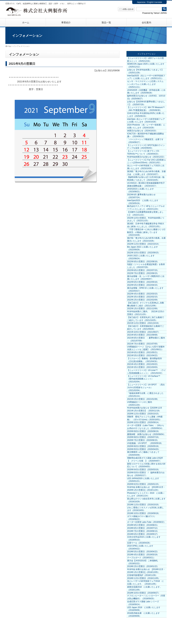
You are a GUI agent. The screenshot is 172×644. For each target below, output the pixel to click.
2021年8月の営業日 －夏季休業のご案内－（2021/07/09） (146, 339)
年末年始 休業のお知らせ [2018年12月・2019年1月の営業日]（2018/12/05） (146, 571)
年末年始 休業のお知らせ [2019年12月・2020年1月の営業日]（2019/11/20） (146, 489)
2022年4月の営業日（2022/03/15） (143, 294)
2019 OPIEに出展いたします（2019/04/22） (140, 547)
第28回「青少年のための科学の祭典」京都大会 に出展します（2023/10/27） (146, 173)
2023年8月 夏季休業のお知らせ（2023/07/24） (141, 196)
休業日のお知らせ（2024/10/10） (142, 131)
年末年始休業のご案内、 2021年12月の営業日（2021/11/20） (146, 313)
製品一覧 (106, 22)
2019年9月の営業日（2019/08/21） (143, 525)
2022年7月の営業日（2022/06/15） (143, 273)
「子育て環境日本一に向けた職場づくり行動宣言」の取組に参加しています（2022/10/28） (146, 232)
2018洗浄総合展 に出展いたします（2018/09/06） (144, 615)
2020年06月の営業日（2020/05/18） (144, 446)
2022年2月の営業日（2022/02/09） (143, 300)
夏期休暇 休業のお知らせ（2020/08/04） (146, 434)
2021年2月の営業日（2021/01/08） (143, 399)
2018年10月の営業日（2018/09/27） (144, 593)
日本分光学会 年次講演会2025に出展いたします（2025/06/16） (146, 115)
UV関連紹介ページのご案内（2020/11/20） (140, 404)
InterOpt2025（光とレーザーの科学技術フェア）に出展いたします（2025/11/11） (146, 77)
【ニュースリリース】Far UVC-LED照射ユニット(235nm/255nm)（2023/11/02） (146, 161)
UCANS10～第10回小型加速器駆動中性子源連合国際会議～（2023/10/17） (146, 184)
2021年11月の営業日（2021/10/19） (144, 323)
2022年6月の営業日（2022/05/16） (143, 282)
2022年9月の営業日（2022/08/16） (143, 262)
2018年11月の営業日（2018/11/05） (144, 578)
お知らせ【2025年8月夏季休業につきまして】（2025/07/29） (146, 103)
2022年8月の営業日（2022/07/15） (143, 270)
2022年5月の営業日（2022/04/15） (143, 285)
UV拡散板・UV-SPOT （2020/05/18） (145, 443)
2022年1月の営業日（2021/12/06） (143, 308)
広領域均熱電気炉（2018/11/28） (142, 575)
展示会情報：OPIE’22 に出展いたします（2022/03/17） (145, 289)
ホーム (26, 22)
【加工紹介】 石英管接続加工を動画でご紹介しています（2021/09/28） (146, 328)
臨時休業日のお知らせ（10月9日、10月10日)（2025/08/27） (146, 97)
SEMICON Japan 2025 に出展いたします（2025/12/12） (146, 65)
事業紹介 (66, 22)
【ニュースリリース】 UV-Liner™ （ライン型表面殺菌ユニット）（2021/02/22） (146, 372)
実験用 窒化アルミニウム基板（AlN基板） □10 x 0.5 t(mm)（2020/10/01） (145, 418)
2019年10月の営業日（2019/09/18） (144, 513)
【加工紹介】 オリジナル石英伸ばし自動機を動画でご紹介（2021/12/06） (146, 304)
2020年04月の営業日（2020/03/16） (144, 470)
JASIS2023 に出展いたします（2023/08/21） (141, 190)
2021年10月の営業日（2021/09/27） (144, 332)
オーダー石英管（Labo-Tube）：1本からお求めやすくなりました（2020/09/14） (146, 427)
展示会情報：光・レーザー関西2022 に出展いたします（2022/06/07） (146, 278)
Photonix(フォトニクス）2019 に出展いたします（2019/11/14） (146, 494)
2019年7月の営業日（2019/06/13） (143, 531)
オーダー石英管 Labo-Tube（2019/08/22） (146, 522)
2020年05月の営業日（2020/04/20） (144, 449)
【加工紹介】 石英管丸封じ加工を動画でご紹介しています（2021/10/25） (146, 319)
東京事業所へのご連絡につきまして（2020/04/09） (143, 454)
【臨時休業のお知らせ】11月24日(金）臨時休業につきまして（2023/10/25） (146, 179)
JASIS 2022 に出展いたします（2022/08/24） (141, 257)
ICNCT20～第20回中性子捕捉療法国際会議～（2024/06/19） (146, 135)
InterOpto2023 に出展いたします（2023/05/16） (143, 202)
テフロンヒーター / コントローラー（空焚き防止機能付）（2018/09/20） (146, 597)
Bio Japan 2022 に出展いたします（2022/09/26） (143, 248)
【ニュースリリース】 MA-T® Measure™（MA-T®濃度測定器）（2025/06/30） (146, 109)
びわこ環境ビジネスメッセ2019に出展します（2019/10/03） (146, 509)
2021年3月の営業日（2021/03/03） (143, 367)
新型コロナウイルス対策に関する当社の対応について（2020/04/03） (146, 465)
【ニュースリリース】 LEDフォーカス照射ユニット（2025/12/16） (146, 60)
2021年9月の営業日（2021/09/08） (143, 335)
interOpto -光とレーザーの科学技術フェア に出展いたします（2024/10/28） (146, 121)
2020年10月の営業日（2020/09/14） (144, 422)
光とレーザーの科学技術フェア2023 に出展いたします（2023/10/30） (146, 167)
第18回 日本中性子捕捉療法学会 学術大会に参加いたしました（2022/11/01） (146, 225)
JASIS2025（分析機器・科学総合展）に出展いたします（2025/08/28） (146, 92)
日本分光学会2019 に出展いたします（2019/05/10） (144, 538)
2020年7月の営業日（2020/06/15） (143, 440)
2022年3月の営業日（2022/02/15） (143, 297)
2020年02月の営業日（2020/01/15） (144, 484)
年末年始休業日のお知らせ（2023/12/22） (146, 157)
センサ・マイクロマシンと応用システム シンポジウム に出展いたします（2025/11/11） (145, 84)
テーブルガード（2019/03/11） (141, 558)
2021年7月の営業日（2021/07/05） (143, 344)
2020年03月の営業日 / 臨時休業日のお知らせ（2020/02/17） (146, 474)
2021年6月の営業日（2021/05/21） (143, 352)
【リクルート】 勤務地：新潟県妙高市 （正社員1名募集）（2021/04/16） (145, 360)
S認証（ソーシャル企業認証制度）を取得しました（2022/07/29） (146, 266)
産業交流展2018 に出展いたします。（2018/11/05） (145, 588)
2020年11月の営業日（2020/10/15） (144, 414)
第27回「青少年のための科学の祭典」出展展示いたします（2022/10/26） (146, 239)
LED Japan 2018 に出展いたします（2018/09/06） (144, 609)
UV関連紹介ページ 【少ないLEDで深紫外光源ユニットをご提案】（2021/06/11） (146, 348)
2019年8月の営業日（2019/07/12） (143, 528)
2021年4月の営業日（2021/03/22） (143, 364)
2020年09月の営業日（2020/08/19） (144, 431)
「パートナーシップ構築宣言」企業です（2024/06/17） (145, 141)
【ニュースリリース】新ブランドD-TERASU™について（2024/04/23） (143, 152)
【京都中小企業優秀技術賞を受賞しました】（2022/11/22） (145, 213)
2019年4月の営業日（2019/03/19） (143, 555)
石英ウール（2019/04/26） (139, 543)
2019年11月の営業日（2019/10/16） (144, 505)
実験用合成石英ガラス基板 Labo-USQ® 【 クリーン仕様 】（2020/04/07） (146, 459)
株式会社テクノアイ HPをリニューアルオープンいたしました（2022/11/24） (146, 208)
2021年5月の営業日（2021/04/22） (143, 355)
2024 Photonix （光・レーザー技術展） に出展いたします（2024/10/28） (146, 126)
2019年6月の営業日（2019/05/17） (143, 534)
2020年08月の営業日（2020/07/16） (144, 437)
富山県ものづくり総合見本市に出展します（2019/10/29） (146, 500)
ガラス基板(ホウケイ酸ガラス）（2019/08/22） (142, 518)
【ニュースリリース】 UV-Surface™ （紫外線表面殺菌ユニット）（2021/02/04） (145, 379)
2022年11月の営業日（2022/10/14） (144, 244)
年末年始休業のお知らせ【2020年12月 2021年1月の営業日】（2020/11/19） (146, 409)
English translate (155, 2)
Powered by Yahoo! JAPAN (154, 13)
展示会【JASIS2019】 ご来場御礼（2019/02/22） (143, 562)
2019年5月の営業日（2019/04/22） (143, 552)
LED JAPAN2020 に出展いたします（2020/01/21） (143, 480)
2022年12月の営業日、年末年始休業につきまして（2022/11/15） (146, 219)
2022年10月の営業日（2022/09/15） (144, 253)
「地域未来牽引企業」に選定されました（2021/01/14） (145, 395)
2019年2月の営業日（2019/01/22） (143, 566)
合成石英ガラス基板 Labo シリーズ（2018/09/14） (143, 603)
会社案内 (146, 22)
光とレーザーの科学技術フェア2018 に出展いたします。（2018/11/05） (146, 583)
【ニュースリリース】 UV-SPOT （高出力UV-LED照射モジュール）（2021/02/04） (146, 388)
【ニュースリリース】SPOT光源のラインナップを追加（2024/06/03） (146, 147)
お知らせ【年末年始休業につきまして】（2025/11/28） (145, 71)
